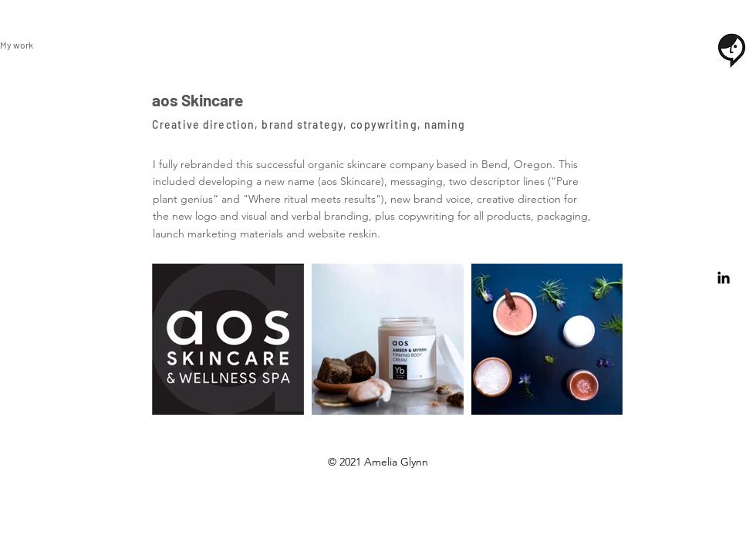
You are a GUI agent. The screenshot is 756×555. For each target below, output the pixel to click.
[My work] (25, 45)
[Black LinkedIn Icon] (724, 277)
